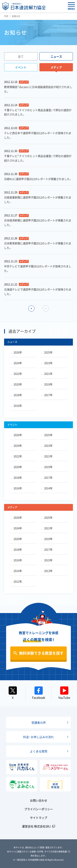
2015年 (47, 560)
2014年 (47, 488)
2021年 (47, 374)
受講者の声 (39, 722)
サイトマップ (39, 818)
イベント (21, 67)
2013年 (47, 571)
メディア (56, 67)
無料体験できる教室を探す (41, 653)
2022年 (17, 374)
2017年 (47, 395)
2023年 (47, 363)
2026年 (17, 352)
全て (21, 56)
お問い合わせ (39, 800)
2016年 (17, 406)
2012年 (17, 581)
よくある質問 (39, 751)
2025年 (47, 352)
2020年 (17, 384)
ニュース (56, 56)
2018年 (17, 395)
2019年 (47, 384)
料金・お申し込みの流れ (38, 737)
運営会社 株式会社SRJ (36, 826)
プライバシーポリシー (39, 809)
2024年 (17, 363)
